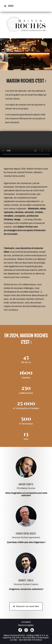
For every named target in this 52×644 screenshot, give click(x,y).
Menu (9, 6)
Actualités (26, 622)
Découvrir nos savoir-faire (26, 606)
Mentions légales (26, 625)
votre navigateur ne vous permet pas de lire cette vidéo (26, 144)
